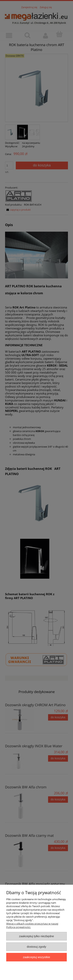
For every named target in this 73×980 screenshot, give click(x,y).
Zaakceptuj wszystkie (36, 957)
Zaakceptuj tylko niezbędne (36, 936)
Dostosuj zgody (37, 947)
